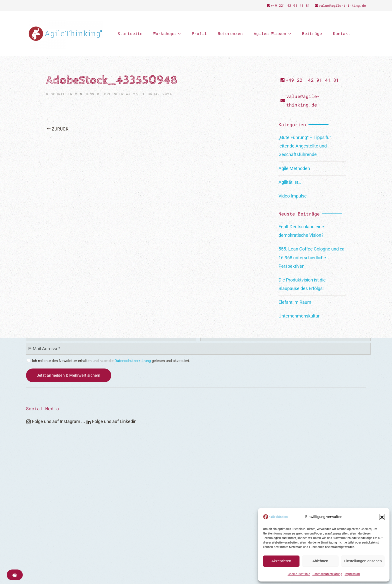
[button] (382, 517)
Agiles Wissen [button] (272, 33)
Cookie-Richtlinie (299, 574)
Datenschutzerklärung (327, 574)
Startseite (130, 33)
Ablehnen (320, 561)
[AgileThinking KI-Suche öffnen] (15, 575)
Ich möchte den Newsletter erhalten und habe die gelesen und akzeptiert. (109, 361)
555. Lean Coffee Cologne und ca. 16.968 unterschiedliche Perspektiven (312, 257)
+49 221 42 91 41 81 (288, 5)
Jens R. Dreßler (104, 94)
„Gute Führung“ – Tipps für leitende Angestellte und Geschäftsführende (305, 146)
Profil (199, 33)
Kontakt (342, 33)
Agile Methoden (294, 168)
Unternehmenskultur (299, 316)
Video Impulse (293, 196)
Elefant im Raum (295, 302)
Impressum (352, 574)
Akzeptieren (281, 561)
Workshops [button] (167, 33)
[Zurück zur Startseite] (65, 34)
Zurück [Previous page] (58, 129)
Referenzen (230, 33)
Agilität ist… (290, 182)
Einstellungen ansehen (363, 561)
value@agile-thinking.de (340, 5)
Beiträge (312, 33)
